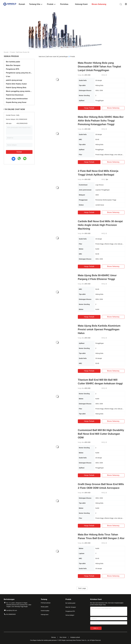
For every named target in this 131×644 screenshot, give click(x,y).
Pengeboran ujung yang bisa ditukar (19, 73)
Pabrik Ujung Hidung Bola (16, 88)
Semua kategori (70, 615)
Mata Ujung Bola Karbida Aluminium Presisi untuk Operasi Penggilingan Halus (99, 329)
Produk (13, 52)
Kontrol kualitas (45, 611)
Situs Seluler (63, 637)
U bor (8, 76)
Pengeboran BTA (13, 69)
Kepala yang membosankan (17, 99)
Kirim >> (96, 628)
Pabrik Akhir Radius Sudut (16, 84)
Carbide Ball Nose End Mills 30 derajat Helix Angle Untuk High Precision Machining (100, 225)
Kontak (19, 152)
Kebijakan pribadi (75, 637)
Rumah (6, 52)
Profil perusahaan (46, 603)
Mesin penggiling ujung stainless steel (19, 91)
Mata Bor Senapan (13, 65)
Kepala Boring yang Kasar (16, 102)
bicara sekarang (113, 108)
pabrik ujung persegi (14, 80)
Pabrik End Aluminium (15, 95)
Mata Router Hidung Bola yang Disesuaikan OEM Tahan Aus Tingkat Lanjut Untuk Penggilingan (99, 67)
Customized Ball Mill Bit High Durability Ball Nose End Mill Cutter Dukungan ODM (101, 434)
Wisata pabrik (45, 607)
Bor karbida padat (13, 62)
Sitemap (53, 637)
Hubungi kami (45, 615)
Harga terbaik (89, 108)
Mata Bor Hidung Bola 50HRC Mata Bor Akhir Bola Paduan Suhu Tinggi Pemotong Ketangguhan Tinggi (101, 121)
